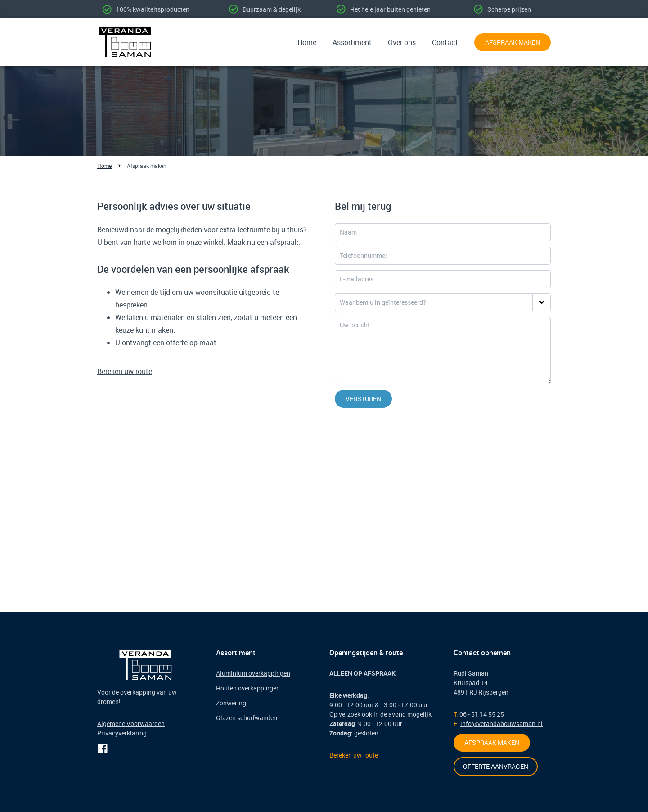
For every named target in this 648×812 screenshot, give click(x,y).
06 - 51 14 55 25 (482, 714)
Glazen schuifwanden (247, 718)
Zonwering (231, 703)
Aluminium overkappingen (253, 673)
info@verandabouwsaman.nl (502, 724)
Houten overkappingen (248, 688)
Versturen (363, 399)
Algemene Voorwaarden (131, 724)
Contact (445, 42)
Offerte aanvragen (496, 766)
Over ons (402, 42)
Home (307, 42)
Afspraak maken (513, 42)
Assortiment (352, 42)
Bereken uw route (125, 371)
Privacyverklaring (122, 733)
